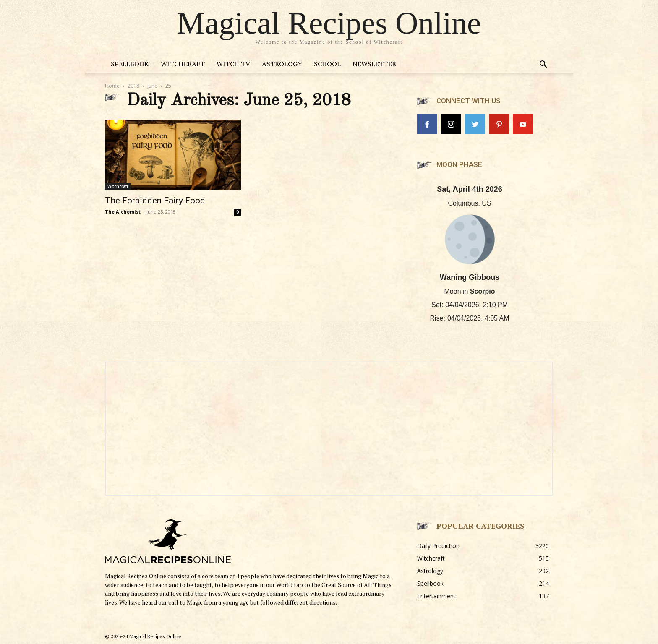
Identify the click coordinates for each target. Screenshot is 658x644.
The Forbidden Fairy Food (155, 201)
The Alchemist (123, 212)
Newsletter (374, 64)
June (152, 86)
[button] (543, 65)
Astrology (282, 64)
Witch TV (233, 64)
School (327, 64)
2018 (133, 86)
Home (112, 86)
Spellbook (130, 64)
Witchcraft (183, 64)
